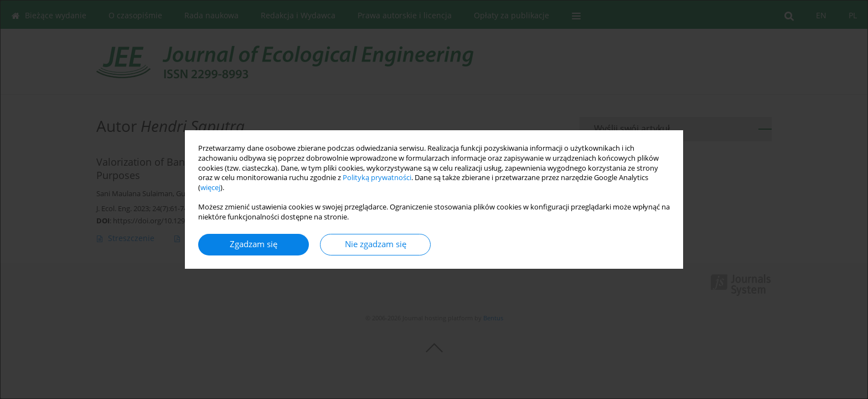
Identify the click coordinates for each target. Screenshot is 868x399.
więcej (210, 188)
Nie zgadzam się (376, 244)
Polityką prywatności (377, 178)
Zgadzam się (254, 244)
